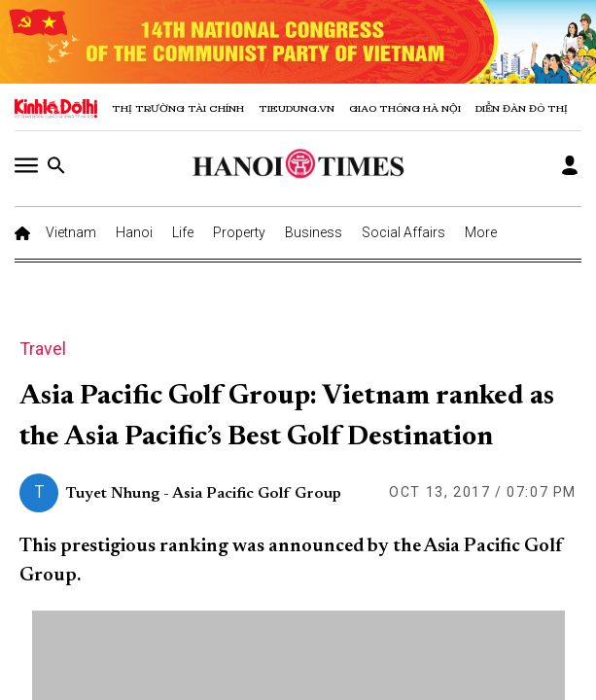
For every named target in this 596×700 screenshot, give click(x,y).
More (481, 232)
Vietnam (71, 232)
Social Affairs (403, 232)
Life (183, 232)
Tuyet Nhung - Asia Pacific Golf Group (204, 494)
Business (314, 232)
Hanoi (134, 232)
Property (239, 232)
